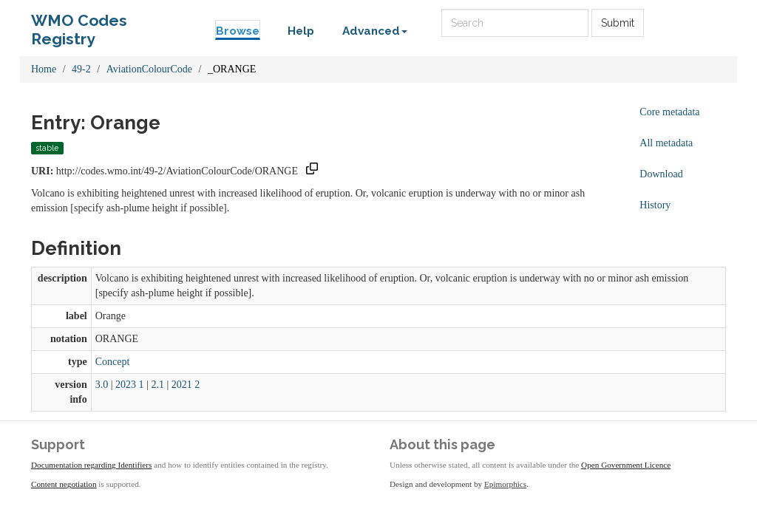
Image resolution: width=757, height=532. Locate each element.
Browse (238, 31)
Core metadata (669, 112)
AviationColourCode (149, 69)
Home (44, 69)
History (655, 205)
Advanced (375, 31)
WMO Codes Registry (79, 24)
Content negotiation (64, 484)
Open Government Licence (626, 465)
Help (301, 31)
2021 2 (186, 385)
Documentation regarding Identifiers (91, 465)
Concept (113, 362)
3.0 (102, 385)
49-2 (81, 69)
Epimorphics (505, 484)
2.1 (157, 385)
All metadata (666, 143)
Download (661, 174)
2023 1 (130, 385)
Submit (618, 23)
